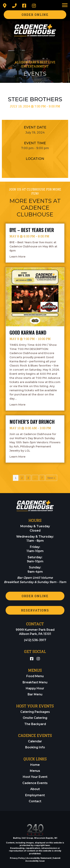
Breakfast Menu (35, 682)
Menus (35, 771)
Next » (51, 478)
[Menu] (65, 5)
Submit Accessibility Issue (43, 860)
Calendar (35, 741)
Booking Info (35, 747)
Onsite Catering (35, 718)
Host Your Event (35, 777)
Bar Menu (35, 694)
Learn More (17, 256)
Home (35, 765)
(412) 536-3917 (35, 640)
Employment (35, 795)
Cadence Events (35, 783)
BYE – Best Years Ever (32, 230)
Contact (35, 801)
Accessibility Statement (39, 858)
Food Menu (35, 676)
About (35, 789)
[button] (5, 6)
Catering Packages (35, 712)
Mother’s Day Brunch (32, 422)
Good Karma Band (28, 332)
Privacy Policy (17, 858)
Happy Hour (35, 688)
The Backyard (35, 724)
